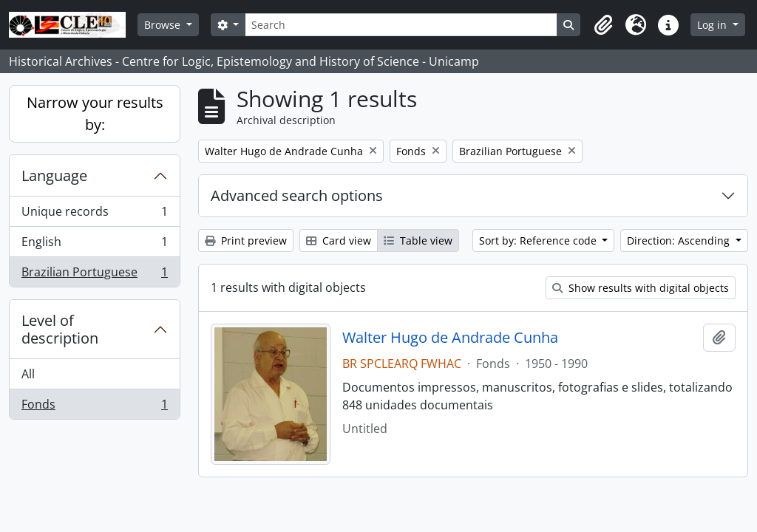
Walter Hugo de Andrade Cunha (450, 338)
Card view (339, 241)
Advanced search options (297, 195)
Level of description (60, 329)
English (94, 245)
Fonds (94, 407)
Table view (418, 241)
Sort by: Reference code (539, 241)
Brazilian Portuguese (94, 275)
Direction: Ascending (680, 241)
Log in (713, 25)
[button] (603, 25)
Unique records (94, 215)
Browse (164, 25)
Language (54, 175)
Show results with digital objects (641, 288)
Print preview (246, 241)
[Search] (401, 25)
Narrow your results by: (95, 113)
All (28, 374)
